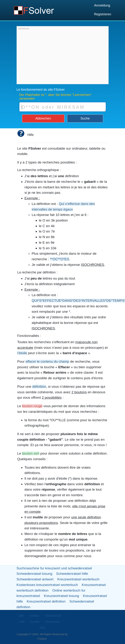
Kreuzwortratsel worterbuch (78, 579)
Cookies (34, 616)
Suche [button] (85, 118)
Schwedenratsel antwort (35, 579)
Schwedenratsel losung (34, 574)
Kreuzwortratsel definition (46, 601)
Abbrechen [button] (43, 118)
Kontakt (35, 622)
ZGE (21, 616)
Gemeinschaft (53, 616)
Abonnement (53, 622)
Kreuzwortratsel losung (61, 596)
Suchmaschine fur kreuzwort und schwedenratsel (54, 568)
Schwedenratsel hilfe (72, 574)
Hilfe (22, 622)
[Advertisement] (62, 56)
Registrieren (103, 14)
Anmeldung (102, 5)
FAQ (42, 628)
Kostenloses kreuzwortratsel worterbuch (47, 585)
